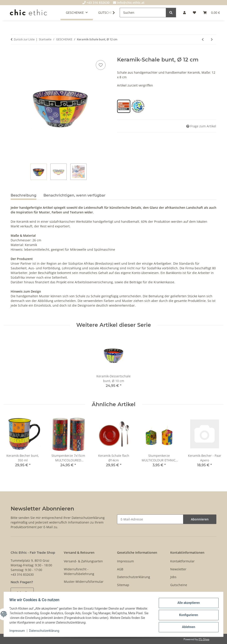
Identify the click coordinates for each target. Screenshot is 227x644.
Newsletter (178, 569)
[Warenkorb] (211, 13)
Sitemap (123, 585)
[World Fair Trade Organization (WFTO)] (138, 106)
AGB (120, 569)
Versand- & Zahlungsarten (83, 561)
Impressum (19, 631)
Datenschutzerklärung (46, 631)
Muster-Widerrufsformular (84, 582)
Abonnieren (200, 519)
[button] (184, 13)
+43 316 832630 (96, 3)
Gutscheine (179, 585)
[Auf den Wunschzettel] (101, 65)
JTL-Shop (204, 639)
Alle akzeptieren (187, 603)
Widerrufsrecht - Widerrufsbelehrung (79, 571)
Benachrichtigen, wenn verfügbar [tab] (74, 195)
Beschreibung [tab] (23, 195)
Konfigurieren (187, 615)
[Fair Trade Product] (124, 106)
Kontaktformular (182, 561)
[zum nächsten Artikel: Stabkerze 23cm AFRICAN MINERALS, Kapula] (212, 39)
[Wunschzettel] (194, 13)
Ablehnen (187, 626)
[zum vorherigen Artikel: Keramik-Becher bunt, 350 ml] (203, 39)
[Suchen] (143, 13)
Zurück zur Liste (24, 39)
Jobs (173, 577)
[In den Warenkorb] (14, 54)
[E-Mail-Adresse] (150, 519)
